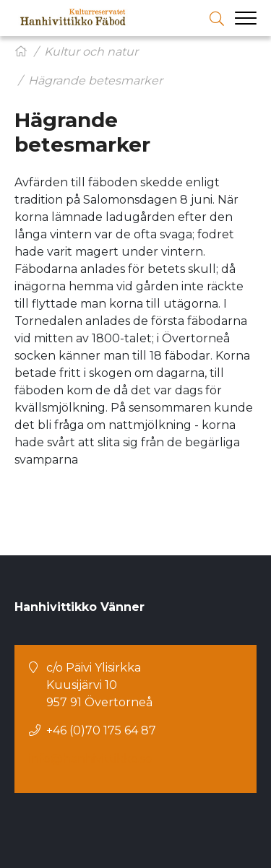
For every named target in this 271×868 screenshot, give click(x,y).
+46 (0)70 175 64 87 (101, 730)
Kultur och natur (91, 52)
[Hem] (21, 52)
